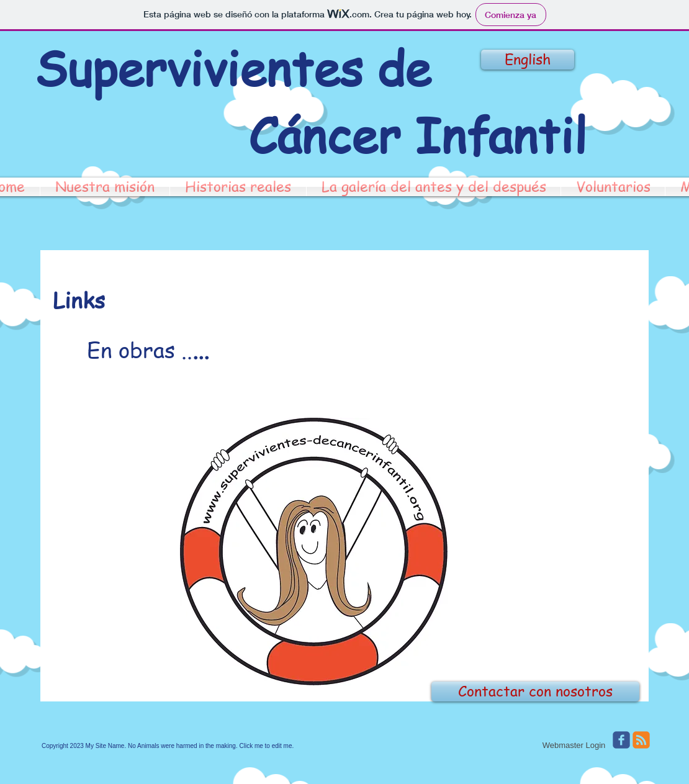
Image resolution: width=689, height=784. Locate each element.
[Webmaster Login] (574, 746)
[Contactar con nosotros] (535, 692)
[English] (528, 60)
